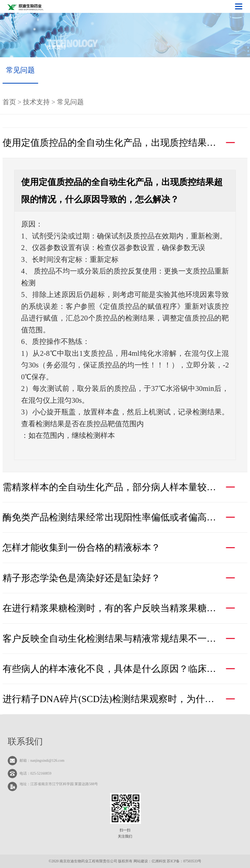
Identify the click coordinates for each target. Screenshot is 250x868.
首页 (10, 102)
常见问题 (20, 70)
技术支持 (36, 102)
